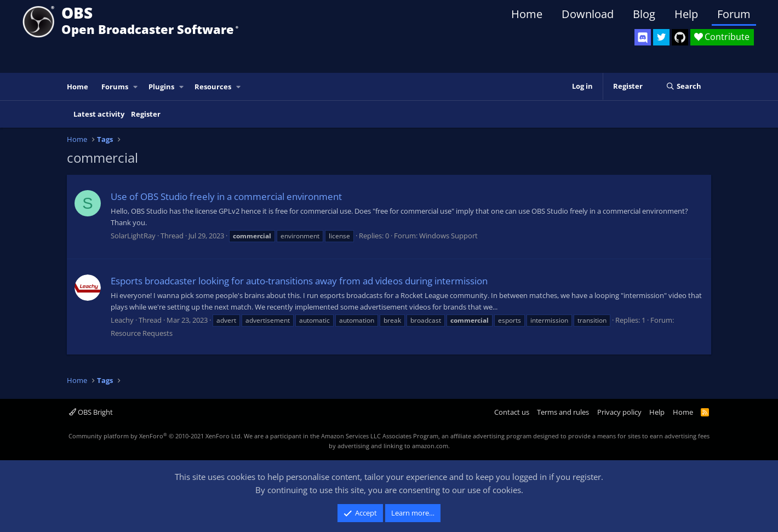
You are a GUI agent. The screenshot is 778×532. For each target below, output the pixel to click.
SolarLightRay (133, 236)
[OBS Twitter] (661, 37)
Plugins (161, 87)
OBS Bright (91, 412)
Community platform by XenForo (155, 436)
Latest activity (99, 114)
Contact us (512, 412)
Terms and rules (563, 412)
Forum (734, 14)
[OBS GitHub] (680, 37)
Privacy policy (619, 412)
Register (146, 114)
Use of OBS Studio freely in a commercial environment (226, 196)
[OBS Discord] (643, 37)
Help (686, 14)
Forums (115, 87)
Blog (644, 14)
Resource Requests (142, 333)
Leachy (122, 320)
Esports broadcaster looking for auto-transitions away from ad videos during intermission (299, 281)
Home (527, 14)
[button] (136, 87)
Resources (213, 87)
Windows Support (448, 236)
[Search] (683, 87)
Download (588, 14)
